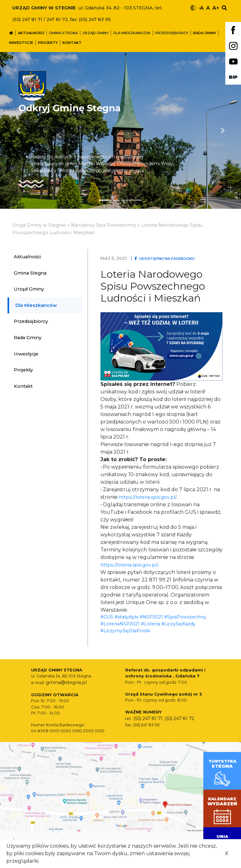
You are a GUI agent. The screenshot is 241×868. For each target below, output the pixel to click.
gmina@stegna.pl (66, 682)
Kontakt (72, 43)
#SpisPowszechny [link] (185, 617)
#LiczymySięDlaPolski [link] (125, 631)
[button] (223, 130)
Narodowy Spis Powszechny (104, 225)
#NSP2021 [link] (151, 617)
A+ (216, 8)
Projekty (48, 43)
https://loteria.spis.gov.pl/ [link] (148, 497)
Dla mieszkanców (132, 33)
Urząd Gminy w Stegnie (39, 225)
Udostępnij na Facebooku (165, 259)
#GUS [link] (107, 617)
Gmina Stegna (63, 33)
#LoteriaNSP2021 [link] (120, 624)
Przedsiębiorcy (172, 33)
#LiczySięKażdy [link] (178, 624)
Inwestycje (21, 43)
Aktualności (31, 33)
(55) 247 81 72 (179, 718)
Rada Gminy (205, 33)
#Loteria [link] (150, 624)
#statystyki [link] (126, 617)
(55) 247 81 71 (148, 718)
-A (201, 8)
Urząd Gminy (96, 33)
